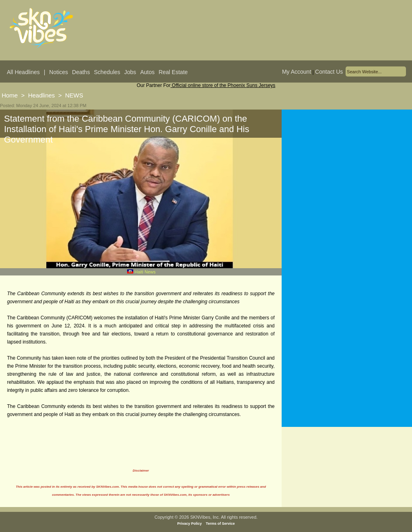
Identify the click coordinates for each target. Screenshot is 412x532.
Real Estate (173, 72)
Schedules (107, 72)
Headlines (42, 95)
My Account (297, 72)
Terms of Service (220, 524)
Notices (59, 72)
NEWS (74, 95)
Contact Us (329, 72)
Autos (147, 72)
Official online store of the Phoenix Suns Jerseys (223, 85)
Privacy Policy (190, 524)
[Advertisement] (347, 189)
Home (10, 95)
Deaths (81, 72)
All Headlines (23, 72)
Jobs (130, 72)
